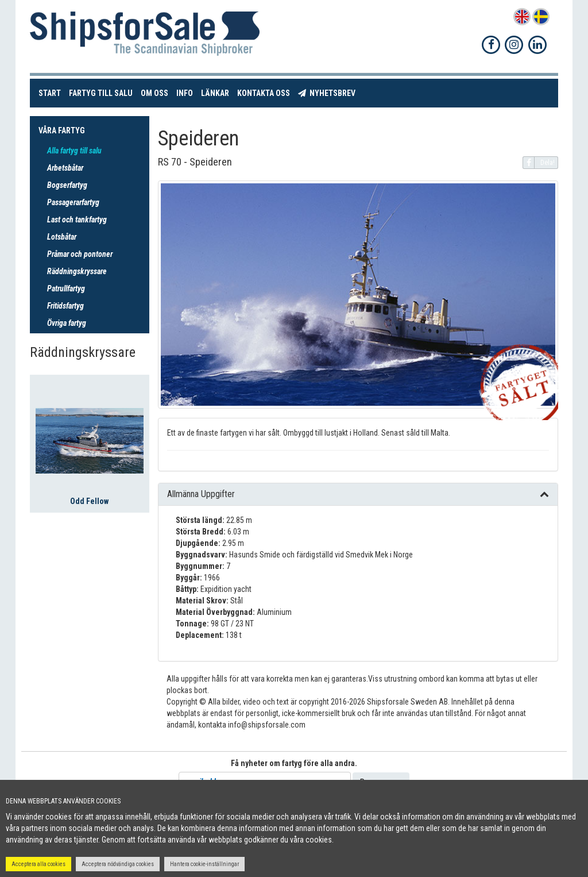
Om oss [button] (154, 93)
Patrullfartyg (66, 289)
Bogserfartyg (67, 185)
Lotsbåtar (62, 237)
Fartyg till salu (103, 92)
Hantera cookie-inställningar (204, 864)
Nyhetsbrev (329, 92)
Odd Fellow (89, 501)
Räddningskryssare (77, 271)
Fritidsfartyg (65, 306)
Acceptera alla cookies (38, 864)
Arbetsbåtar (65, 168)
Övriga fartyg (67, 323)
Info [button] (185, 93)
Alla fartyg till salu (74, 151)
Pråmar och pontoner (80, 254)
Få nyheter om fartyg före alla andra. (294, 763)
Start (52, 92)
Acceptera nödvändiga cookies (118, 864)
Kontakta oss (266, 92)
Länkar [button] (215, 93)
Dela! (539, 163)
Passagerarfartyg (73, 202)
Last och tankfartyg (77, 220)
